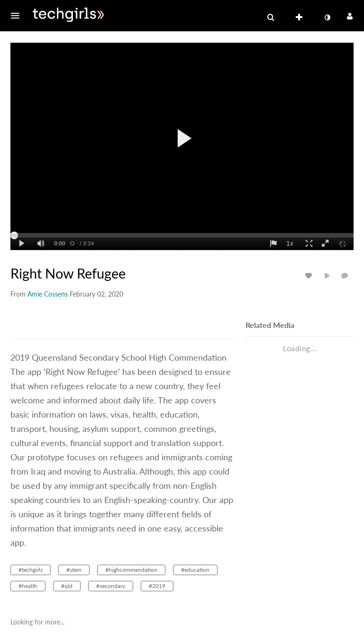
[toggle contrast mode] (327, 18)
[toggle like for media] (310, 275)
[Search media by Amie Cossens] (48, 294)
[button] (18, 16)
